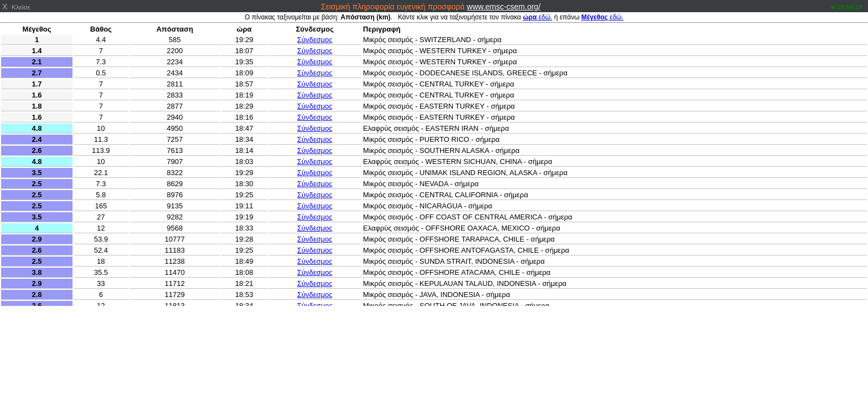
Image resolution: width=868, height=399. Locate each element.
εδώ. (538, 17)
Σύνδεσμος (315, 40)
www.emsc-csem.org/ (503, 7)
